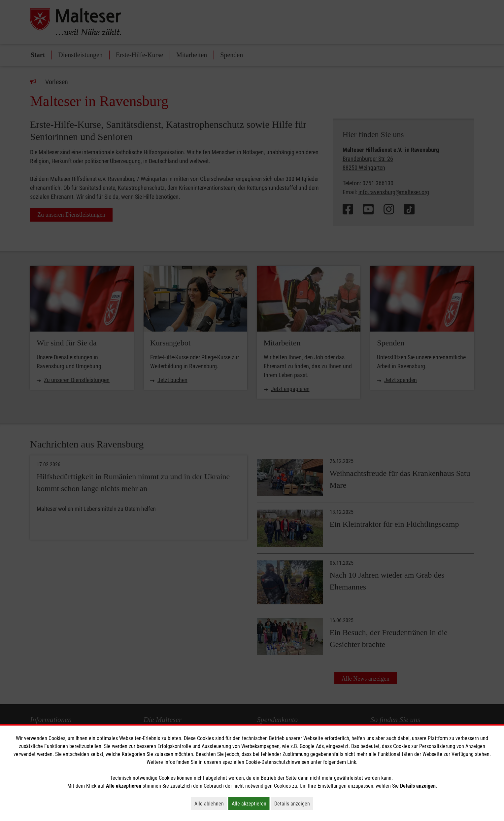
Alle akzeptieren (251, 803)
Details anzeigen (294, 803)
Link (352, 762)
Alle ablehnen (211, 803)
